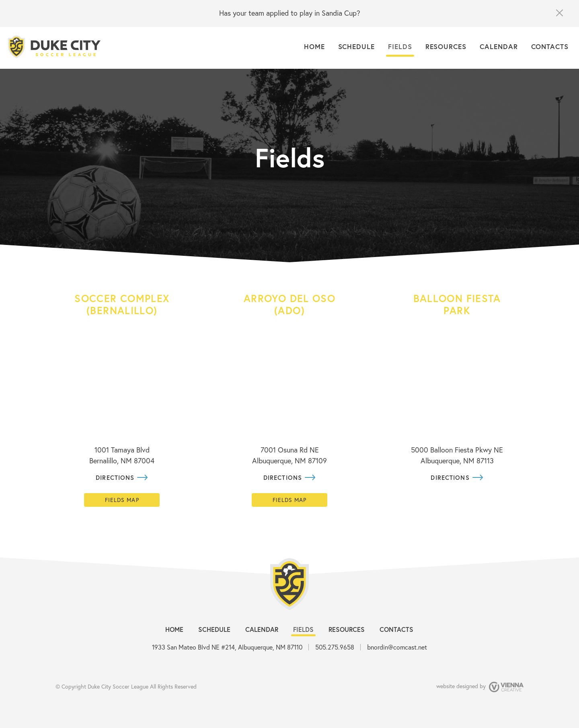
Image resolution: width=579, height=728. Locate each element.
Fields (400, 46)
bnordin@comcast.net (397, 647)
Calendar (499, 46)
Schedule (356, 46)
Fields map (122, 500)
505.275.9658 (335, 647)
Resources (446, 46)
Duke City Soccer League (118, 686)
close (559, 13)
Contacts (550, 46)
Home (314, 46)
